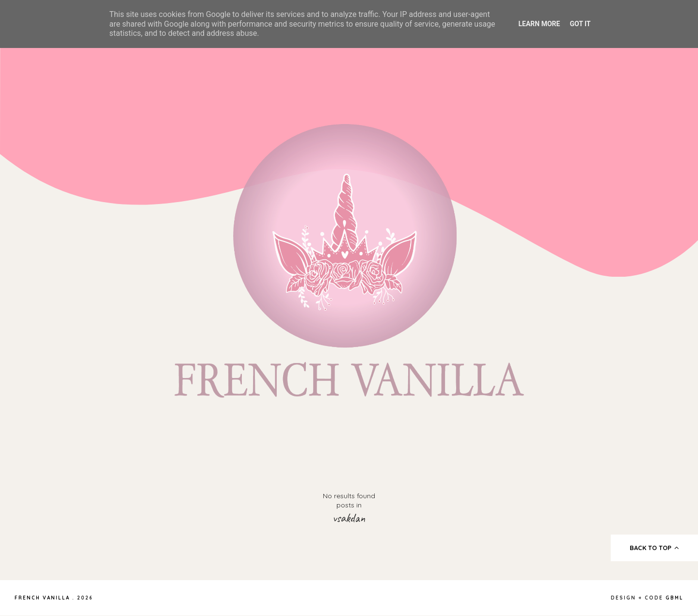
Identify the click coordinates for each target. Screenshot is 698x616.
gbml (674, 598)
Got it (580, 24)
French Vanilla (42, 598)
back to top (655, 548)
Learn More (539, 24)
